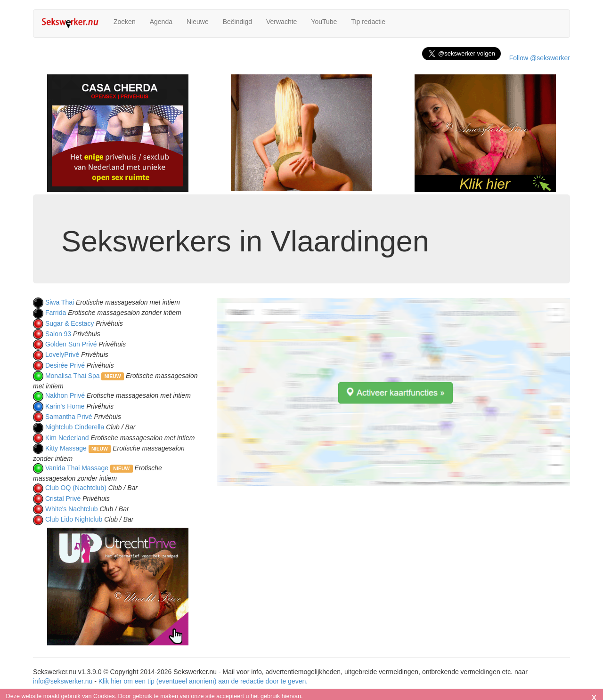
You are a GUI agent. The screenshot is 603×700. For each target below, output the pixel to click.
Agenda (161, 22)
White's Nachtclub (72, 509)
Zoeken (125, 22)
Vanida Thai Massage (77, 468)
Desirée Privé (65, 365)
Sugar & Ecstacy (70, 323)
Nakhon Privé (65, 395)
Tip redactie (368, 22)
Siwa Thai (60, 302)
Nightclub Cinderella (75, 427)
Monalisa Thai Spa (73, 376)
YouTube (324, 22)
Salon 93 (58, 334)
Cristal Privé (63, 499)
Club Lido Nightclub (74, 519)
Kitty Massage (66, 448)
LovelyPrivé (62, 354)
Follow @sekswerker (540, 58)
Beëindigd (237, 22)
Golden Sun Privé (71, 344)
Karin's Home (65, 406)
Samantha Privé (69, 417)
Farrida (56, 313)
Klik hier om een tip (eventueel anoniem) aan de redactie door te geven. (203, 681)
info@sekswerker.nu (63, 681)
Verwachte (281, 22)
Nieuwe (198, 22)
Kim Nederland (67, 438)
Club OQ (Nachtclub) (76, 488)
